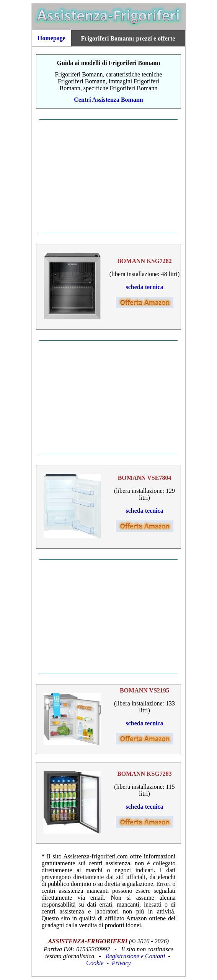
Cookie (95, 963)
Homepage (51, 38)
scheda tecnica (144, 287)
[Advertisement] (109, 176)
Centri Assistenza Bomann (108, 100)
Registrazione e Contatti (135, 956)
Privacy (121, 963)
